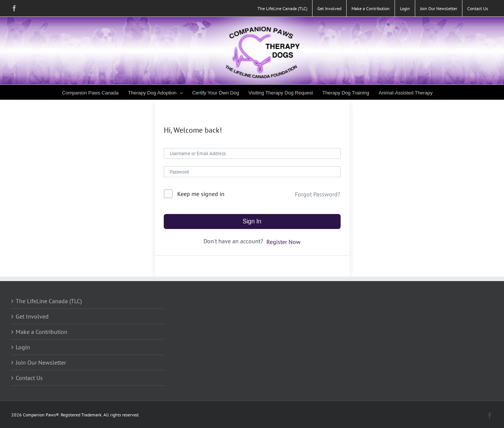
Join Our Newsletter (41, 362)
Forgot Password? (318, 194)
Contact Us (29, 378)
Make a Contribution (42, 332)
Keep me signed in (201, 194)
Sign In (252, 221)
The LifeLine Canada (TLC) (49, 301)
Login (23, 347)
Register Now (283, 242)
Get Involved (32, 316)
